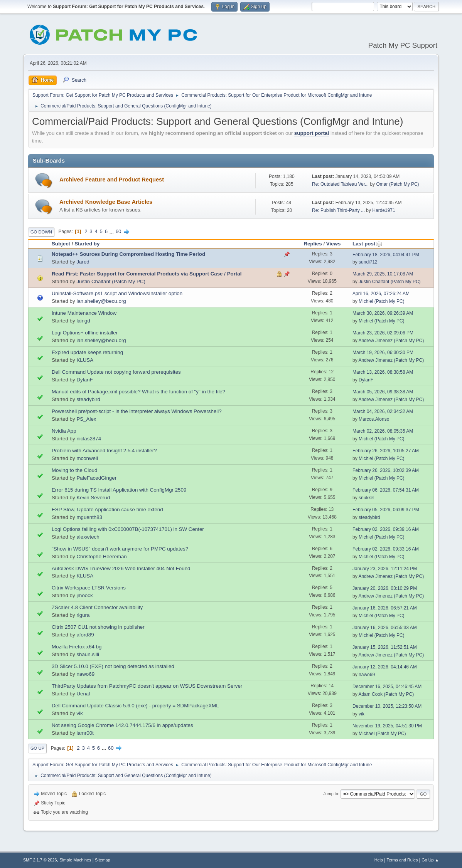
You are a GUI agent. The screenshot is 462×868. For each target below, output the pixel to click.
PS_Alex (86, 419)
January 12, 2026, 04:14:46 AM (385, 667)
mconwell (87, 458)
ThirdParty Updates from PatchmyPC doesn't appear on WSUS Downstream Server (147, 686)
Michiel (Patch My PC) (382, 301)
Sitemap (103, 860)
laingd (83, 321)
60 (119, 231)
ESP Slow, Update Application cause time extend (107, 510)
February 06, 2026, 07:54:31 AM (386, 490)
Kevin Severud (93, 498)
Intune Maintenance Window (84, 313)
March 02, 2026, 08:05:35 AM (383, 431)
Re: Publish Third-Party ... (338, 210)
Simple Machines (75, 860)
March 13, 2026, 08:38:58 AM (383, 372)
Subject (61, 244)
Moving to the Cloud (75, 470)
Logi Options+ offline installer (85, 333)
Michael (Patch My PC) (382, 734)
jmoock (84, 595)
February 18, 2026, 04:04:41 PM (386, 255)
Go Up (37, 748)
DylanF (84, 380)
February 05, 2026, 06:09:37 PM (386, 510)
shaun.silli (88, 654)
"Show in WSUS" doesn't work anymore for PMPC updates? (120, 549)
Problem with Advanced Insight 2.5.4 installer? (104, 451)
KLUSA (85, 360)
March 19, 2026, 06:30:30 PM (383, 353)
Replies (313, 244)
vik (79, 713)
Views (334, 244)
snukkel (367, 498)
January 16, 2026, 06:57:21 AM (385, 608)
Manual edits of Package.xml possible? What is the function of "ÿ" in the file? (138, 392)
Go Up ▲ (430, 860)
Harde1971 (384, 210)
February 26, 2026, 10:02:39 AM (386, 470)
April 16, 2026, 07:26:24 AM (381, 294)
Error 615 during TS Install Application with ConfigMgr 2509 (119, 490)
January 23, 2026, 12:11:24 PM (385, 569)
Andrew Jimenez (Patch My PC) (391, 341)
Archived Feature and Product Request (112, 180)
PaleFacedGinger (96, 478)
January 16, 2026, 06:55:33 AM (385, 628)
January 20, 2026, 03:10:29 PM (385, 588)
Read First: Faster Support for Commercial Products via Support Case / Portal (147, 274)
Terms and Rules (402, 860)
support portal (312, 133)
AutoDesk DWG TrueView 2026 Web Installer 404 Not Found (121, 568)
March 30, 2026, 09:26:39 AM (383, 313)
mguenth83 (89, 517)
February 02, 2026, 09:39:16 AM (386, 529)
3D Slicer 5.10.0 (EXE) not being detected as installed (113, 666)
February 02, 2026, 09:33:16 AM (386, 549)
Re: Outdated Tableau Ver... (340, 184)
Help (379, 860)
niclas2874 (89, 439)
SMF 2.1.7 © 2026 (40, 860)
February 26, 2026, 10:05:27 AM (386, 451)
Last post (367, 244)
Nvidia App (64, 431)
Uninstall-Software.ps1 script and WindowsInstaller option (117, 293)
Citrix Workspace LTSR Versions (89, 588)
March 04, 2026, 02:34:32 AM (383, 411)
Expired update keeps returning (87, 352)
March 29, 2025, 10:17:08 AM (383, 274)
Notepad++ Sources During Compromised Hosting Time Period (128, 254)
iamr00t (85, 733)
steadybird (88, 399)
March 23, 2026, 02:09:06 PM (383, 333)
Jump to (330, 794)
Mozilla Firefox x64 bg (77, 647)
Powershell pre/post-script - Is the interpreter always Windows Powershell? (137, 411)
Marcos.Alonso (374, 419)
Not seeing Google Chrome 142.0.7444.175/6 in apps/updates (122, 725)
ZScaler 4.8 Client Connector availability (97, 607)
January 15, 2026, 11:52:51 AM (385, 647)
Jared (83, 262)
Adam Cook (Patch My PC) (386, 694)
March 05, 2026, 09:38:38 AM (383, 392)
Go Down (41, 232)
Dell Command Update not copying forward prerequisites (116, 372)
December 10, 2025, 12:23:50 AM (387, 706)
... (112, 231)
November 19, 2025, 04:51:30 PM (387, 726)
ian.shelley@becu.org (101, 301)
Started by (87, 244)
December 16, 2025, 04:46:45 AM (387, 687)
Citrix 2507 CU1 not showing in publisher (98, 627)
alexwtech (88, 537)
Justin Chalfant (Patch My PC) (111, 281)
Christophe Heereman (101, 557)
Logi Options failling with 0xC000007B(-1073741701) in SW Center (128, 529)
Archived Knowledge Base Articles (106, 202)
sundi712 (368, 262)
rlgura (83, 615)
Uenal (83, 694)
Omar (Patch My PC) (397, 184)
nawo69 (85, 674)
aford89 (85, 635)
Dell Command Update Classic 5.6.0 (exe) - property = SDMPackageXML (135, 706)
